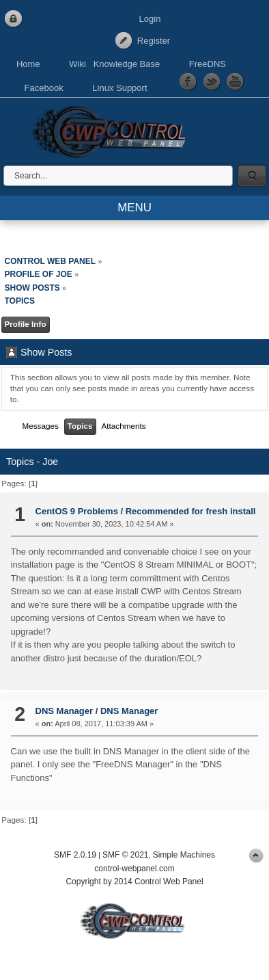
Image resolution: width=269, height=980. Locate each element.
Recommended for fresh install (191, 511)
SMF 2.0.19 (75, 855)
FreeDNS (208, 64)
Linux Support (119, 88)
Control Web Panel (113, 130)
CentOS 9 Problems (77, 511)
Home (28, 64)
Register (154, 41)
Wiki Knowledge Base (114, 64)
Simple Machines (184, 855)
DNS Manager (65, 711)
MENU (134, 208)
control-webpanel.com (134, 869)
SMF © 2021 (126, 855)
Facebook (44, 88)
